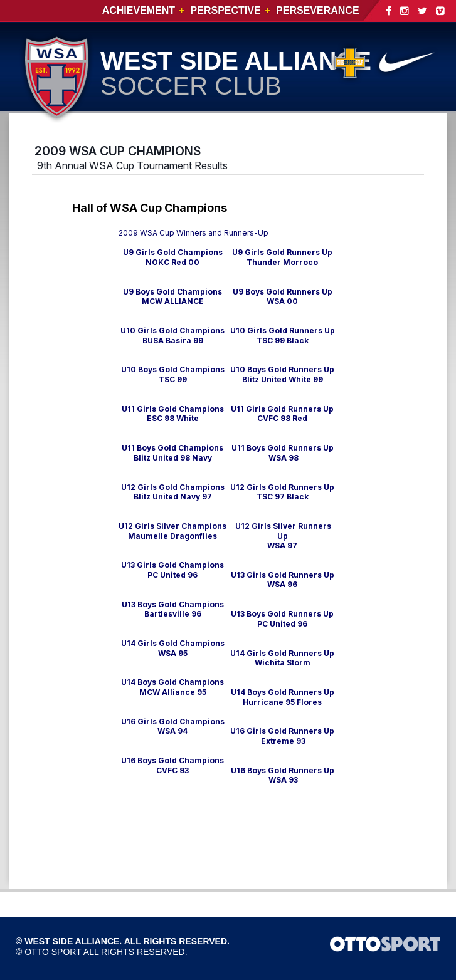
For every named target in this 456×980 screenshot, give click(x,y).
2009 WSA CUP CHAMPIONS (118, 151)
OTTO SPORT (53, 952)
